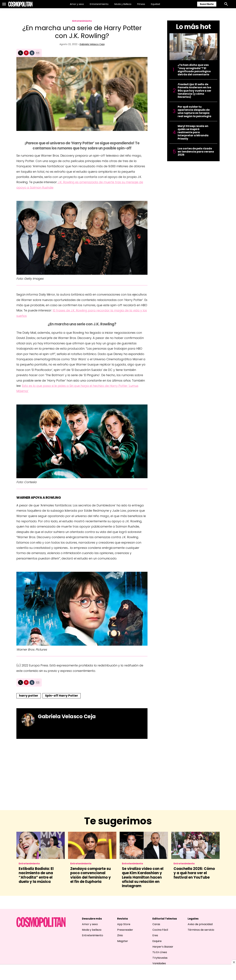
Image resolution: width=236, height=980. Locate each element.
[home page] (20, 4)
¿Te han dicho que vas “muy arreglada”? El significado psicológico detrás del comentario (194, 70)
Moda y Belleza (123, 4)
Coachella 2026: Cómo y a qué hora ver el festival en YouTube (194, 873)
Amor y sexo (77, 4)
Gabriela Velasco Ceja (92, 44)
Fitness (141, 4)
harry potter (29, 696)
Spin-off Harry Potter (62, 696)
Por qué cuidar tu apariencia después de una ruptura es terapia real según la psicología (194, 111)
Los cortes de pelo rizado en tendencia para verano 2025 (196, 152)
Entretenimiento (99, 4)
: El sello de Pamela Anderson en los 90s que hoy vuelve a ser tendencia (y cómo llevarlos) (194, 91)
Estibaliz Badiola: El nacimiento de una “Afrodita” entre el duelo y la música (36, 875)
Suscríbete (207, 4)
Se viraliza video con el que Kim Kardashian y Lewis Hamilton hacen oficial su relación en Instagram (143, 877)
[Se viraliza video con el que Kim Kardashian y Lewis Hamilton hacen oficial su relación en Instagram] (144, 845)
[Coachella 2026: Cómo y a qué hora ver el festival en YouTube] (195, 845)
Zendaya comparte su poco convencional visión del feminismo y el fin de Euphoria (91, 875)
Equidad (155, 4)
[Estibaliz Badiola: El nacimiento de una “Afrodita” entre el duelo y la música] (41, 845)
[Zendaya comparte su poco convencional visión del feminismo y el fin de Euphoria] (92, 845)
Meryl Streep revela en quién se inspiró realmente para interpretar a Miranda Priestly (193, 132)
